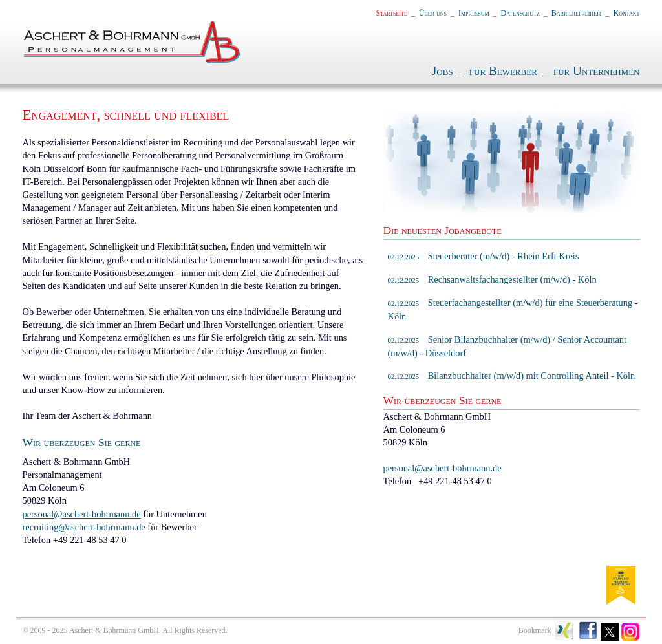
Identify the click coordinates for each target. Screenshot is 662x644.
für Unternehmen (597, 71)
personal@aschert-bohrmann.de (82, 514)
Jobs (443, 71)
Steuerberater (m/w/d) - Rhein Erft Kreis (484, 256)
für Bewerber (503, 71)
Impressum (474, 13)
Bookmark (535, 630)
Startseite (392, 13)
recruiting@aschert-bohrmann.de (84, 527)
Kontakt (627, 13)
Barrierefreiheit (577, 13)
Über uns (433, 13)
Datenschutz (520, 13)
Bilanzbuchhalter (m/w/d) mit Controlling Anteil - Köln (512, 376)
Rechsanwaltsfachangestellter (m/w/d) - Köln (492, 279)
